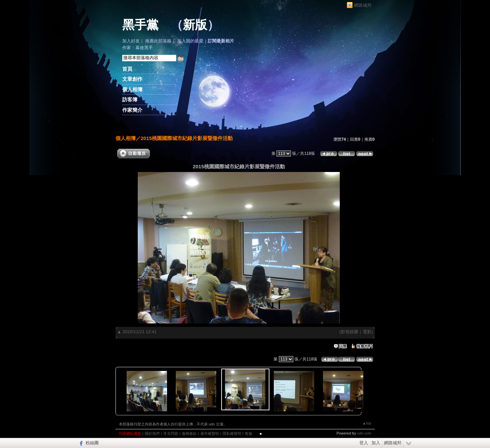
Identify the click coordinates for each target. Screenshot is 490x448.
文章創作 (132, 79)
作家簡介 (132, 110)
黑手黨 (140, 25)
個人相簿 (132, 89)
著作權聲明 (210, 434)
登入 (364, 443)
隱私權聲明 (232, 434)
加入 (376, 443)
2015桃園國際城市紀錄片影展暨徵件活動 (187, 138)
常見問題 (171, 434)
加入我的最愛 (190, 41)
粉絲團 (92, 443)
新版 (195, 25)
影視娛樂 (350, 332)
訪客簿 (130, 99)
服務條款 (189, 434)
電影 (367, 332)
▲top (367, 423)
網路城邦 (363, 5)
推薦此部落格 (158, 41)
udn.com (364, 433)
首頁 (127, 69)
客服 (249, 434)
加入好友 (131, 41)
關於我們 (152, 434)
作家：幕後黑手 (138, 48)
